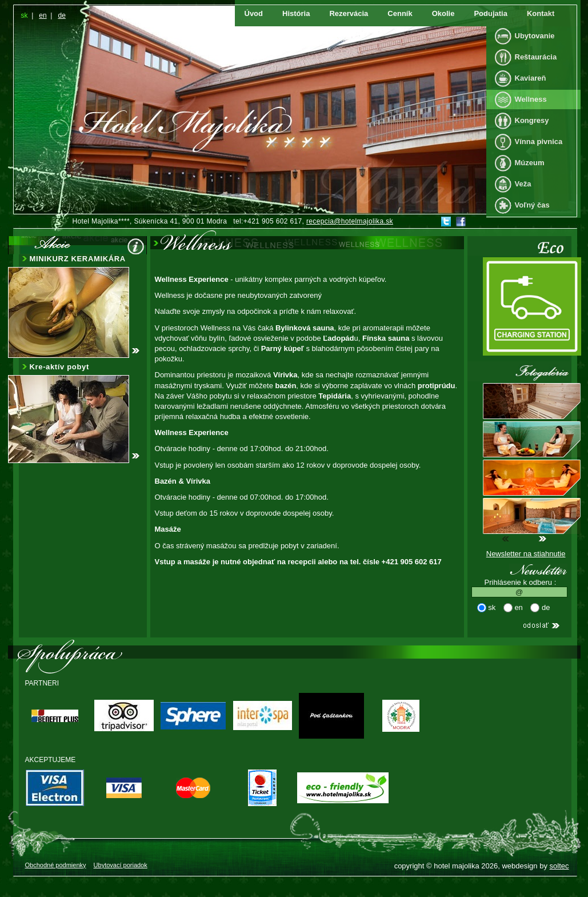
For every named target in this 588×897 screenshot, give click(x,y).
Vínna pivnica (539, 141)
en (43, 15)
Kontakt (541, 13)
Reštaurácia (536, 57)
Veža (523, 184)
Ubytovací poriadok (121, 865)
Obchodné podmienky (56, 865)
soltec (559, 866)
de (61, 15)
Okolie (443, 13)
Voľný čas (532, 205)
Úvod (254, 13)
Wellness (531, 99)
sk (25, 15)
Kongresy (532, 120)
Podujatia (491, 13)
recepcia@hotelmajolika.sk (350, 221)
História (296, 13)
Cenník (400, 13)
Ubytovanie (535, 36)
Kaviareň (531, 78)
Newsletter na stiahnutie (526, 554)
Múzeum (530, 163)
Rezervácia (349, 13)
